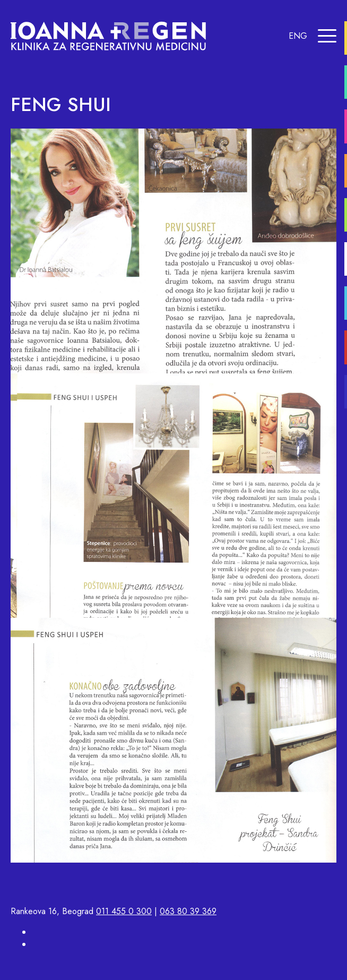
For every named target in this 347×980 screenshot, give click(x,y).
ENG (298, 36)
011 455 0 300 (124, 911)
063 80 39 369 (188, 911)
